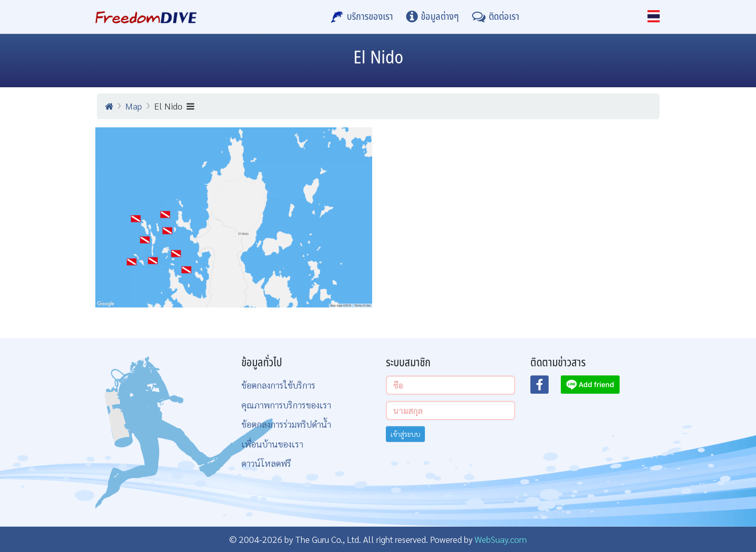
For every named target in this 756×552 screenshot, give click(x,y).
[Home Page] (146, 17)
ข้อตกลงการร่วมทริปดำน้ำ (286, 424)
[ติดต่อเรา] (496, 17)
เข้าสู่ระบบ (405, 434)
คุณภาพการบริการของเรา (286, 405)
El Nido (174, 106)
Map (134, 106)
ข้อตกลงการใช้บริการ (278, 385)
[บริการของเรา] (362, 17)
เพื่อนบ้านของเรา (272, 444)
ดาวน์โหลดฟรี (266, 463)
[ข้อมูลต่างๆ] (433, 17)
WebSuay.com (501, 539)
